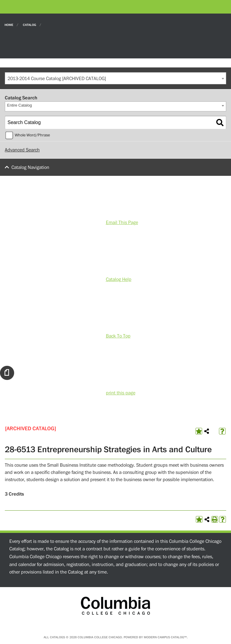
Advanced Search (22, 150)
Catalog (29, 25)
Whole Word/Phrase (32, 135)
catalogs (57, 637)
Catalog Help (119, 279)
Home (9, 25)
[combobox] (115, 78)
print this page (121, 393)
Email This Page (122, 222)
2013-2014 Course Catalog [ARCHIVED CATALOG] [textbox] (57, 79)
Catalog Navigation (30, 167)
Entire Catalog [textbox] (20, 105)
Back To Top (118, 336)
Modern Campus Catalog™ (165, 637)
